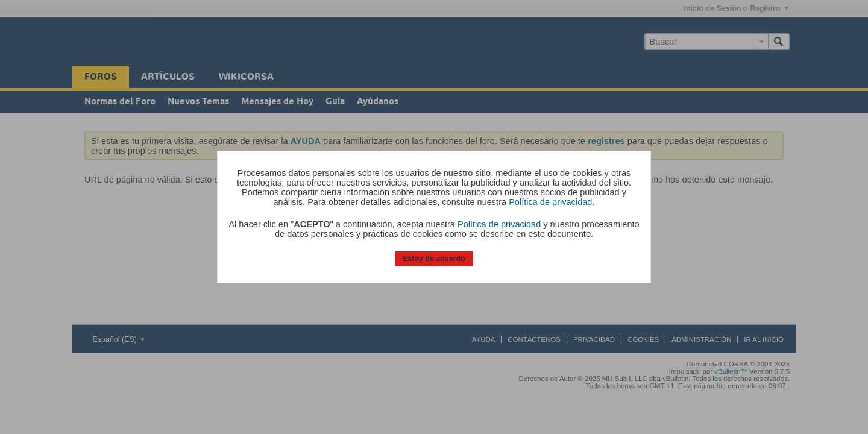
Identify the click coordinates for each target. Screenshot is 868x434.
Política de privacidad (550, 202)
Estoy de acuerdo (434, 259)
